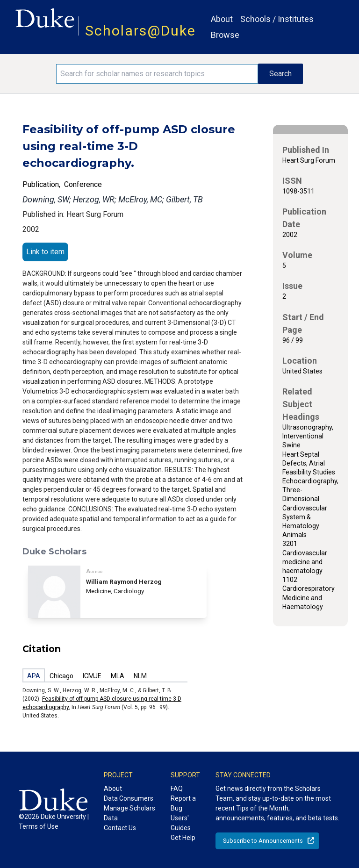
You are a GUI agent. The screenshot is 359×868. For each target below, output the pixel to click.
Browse (225, 35)
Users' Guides (181, 823)
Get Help (183, 838)
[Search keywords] (157, 74)
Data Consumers (129, 798)
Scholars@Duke (140, 31)
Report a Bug (183, 803)
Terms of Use (39, 826)
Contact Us (120, 828)
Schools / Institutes (277, 19)
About (222, 19)
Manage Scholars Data (129, 813)
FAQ (177, 789)
